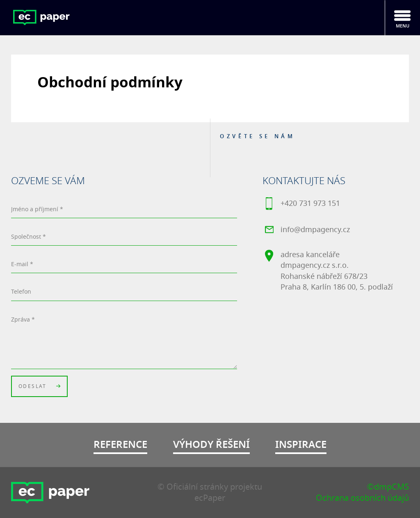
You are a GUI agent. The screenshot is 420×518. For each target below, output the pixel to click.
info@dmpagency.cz (306, 231)
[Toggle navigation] (402, 18)
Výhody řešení (211, 445)
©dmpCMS (388, 487)
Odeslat (39, 388)
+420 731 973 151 (301, 205)
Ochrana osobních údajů (362, 498)
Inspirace (301, 445)
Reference (120, 445)
